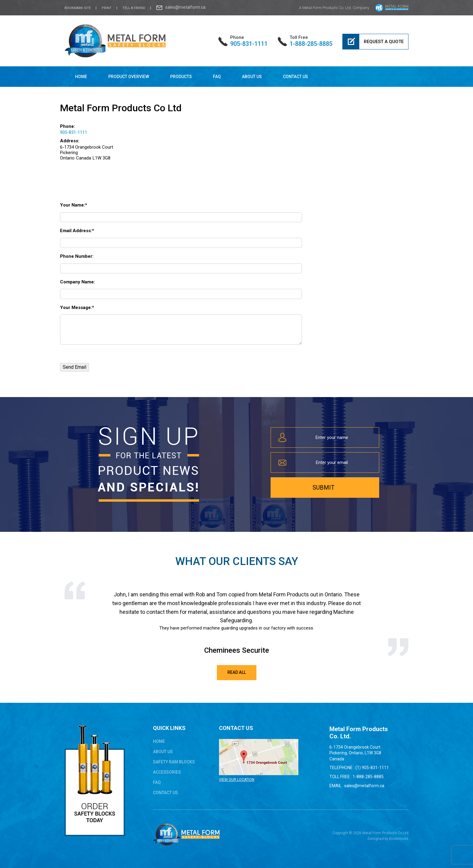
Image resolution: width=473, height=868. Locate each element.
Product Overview (129, 77)
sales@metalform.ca (185, 7)
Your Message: (76, 308)
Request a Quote (384, 42)
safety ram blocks (174, 762)
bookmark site (78, 8)
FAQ (217, 77)
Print (107, 8)
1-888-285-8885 (311, 41)
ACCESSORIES (167, 772)
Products (181, 77)
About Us (252, 77)
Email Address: (76, 231)
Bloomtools (399, 841)
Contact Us (295, 77)
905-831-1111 (249, 41)
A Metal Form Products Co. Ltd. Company (334, 8)
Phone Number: (77, 256)
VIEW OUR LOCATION (237, 780)
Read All (237, 672)
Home (81, 77)
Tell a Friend (134, 8)
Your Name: (73, 205)
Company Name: (78, 282)
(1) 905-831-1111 (372, 768)
